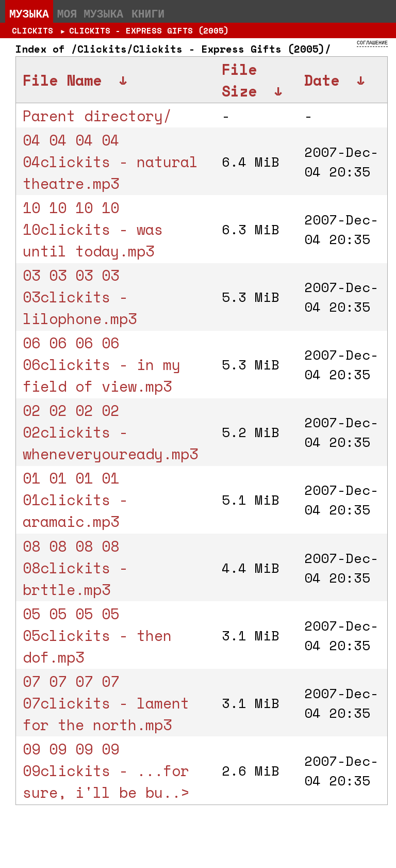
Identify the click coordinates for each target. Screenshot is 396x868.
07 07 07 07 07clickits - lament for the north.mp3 (106, 703)
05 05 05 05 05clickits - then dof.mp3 (97, 635)
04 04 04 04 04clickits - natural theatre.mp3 (110, 162)
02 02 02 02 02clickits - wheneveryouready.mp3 (110, 432)
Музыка (29, 13)
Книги (148, 13)
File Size (239, 80)
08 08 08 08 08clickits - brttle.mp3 (75, 568)
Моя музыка (90, 13)
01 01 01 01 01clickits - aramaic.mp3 (75, 500)
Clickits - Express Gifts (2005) (149, 30)
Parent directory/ (97, 116)
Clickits (32, 30)
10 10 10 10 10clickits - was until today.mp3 (93, 229)
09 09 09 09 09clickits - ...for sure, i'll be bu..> (106, 770)
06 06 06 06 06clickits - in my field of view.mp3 (102, 364)
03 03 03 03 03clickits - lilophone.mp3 (80, 297)
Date (322, 80)
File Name (62, 80)
